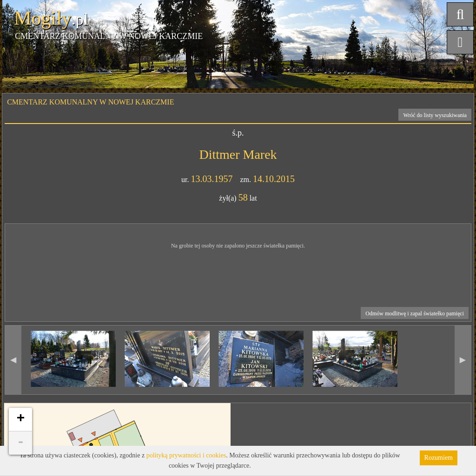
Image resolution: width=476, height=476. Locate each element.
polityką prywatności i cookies (186, 455)
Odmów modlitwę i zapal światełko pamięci (415, 313)
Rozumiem (439, 458)
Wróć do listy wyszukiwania (435, 115)
